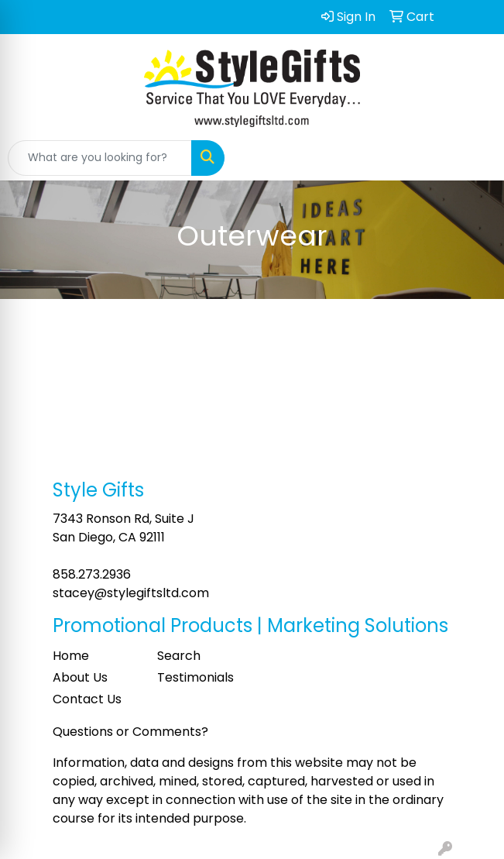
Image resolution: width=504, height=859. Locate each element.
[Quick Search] (100, 158)
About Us (80, 677)
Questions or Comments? (130, 732)
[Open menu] (473, 158)
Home (71, 656)
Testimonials (195, 677)
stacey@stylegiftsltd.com (131, 593)
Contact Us (87, 699)
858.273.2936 (92, 574)
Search (179, 656)
